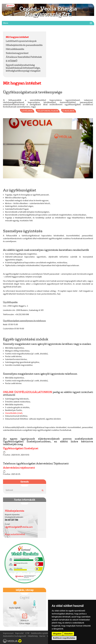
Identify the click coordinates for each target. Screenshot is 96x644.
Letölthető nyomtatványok (21, 41)
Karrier (42, 636)
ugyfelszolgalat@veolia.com (19, 527)
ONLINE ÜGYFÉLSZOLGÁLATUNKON (28, 392)
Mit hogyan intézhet (17, 37)
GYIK (27, 633)
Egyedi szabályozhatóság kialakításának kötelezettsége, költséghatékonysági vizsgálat (23, 68)
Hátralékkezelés (15, 49)
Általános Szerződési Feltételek (24, 57)
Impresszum (8, 633)
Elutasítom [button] (68, 634)
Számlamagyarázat (17, 53)
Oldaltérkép (33, 636)
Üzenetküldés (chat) (14, 413)
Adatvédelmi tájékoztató (19, 467)
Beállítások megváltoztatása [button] (64, 638)
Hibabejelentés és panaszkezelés (24, 45)
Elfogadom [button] (57, 634)
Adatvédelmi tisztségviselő (15, 636)
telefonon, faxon (48, 111)
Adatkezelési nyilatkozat (41, 633)
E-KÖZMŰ (11, 61)
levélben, (27, 111)
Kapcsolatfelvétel (15, 534)
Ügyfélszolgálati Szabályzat (21, 448)
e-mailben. (69, 111)
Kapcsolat (19, 633)
